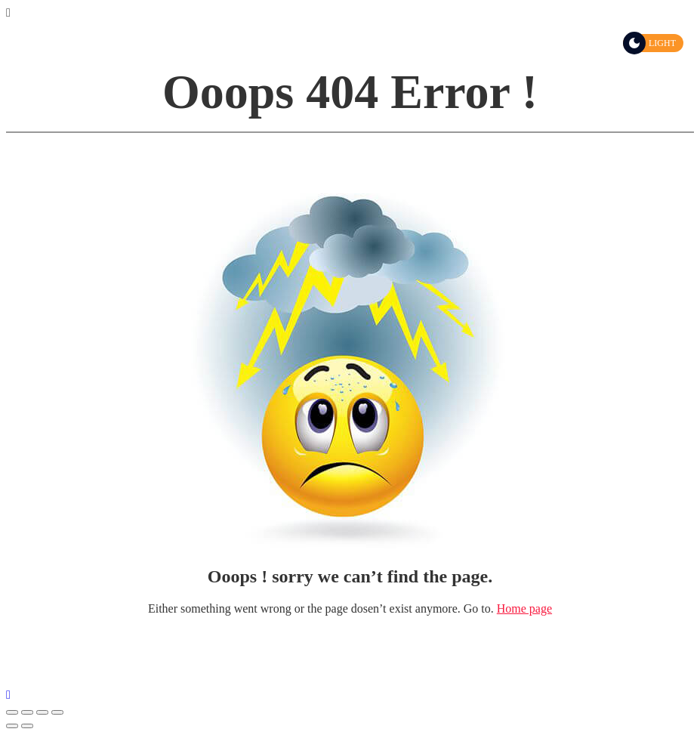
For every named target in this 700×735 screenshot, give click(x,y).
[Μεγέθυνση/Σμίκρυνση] (57, 712)
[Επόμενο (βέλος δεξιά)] (27, 726)
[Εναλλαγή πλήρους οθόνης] (42, 712)
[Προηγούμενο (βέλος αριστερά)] (12, 726)
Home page (524, 608)
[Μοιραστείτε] (27, 712)
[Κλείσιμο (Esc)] (12, 712)
